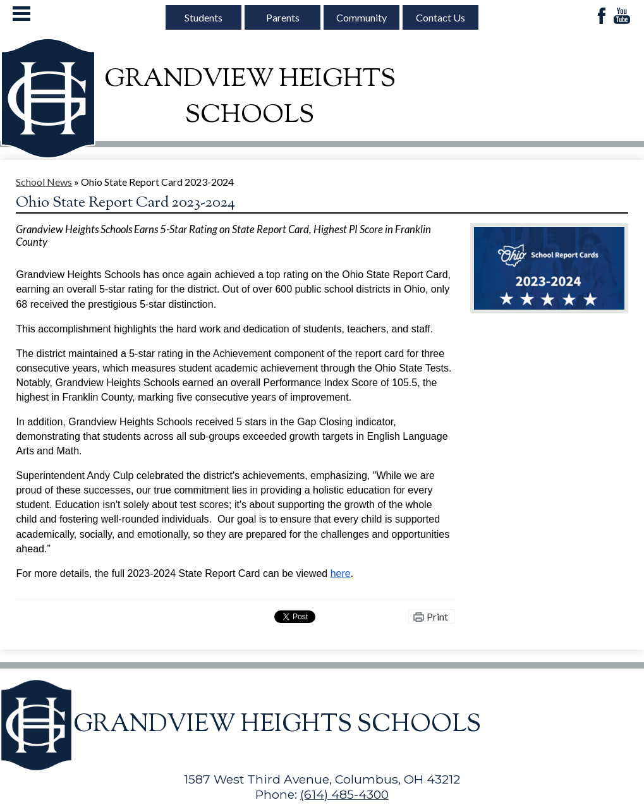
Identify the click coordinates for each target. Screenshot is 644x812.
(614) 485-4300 (344, 794)
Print (437, 616)
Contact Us (440, 17)
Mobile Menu (21, 14)
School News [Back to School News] (44, 182)
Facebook (602, 17)
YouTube (622, 17)
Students (204, 17)
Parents (283, 17)
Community (361, 17)
